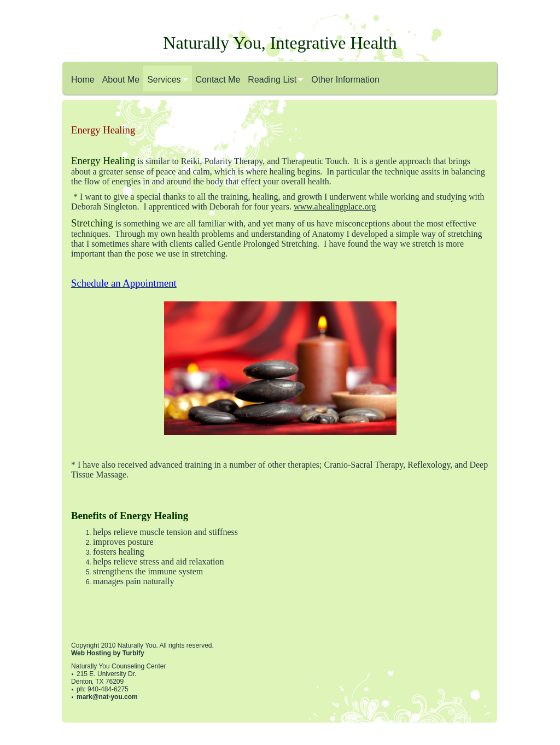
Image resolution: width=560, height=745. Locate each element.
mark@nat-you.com (107, 697)
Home (83, 80)
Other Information (345, 80)
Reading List (272, 80)
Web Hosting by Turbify (108, 653)
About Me (121, 80)
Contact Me (218, 80)
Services (164, 80)
